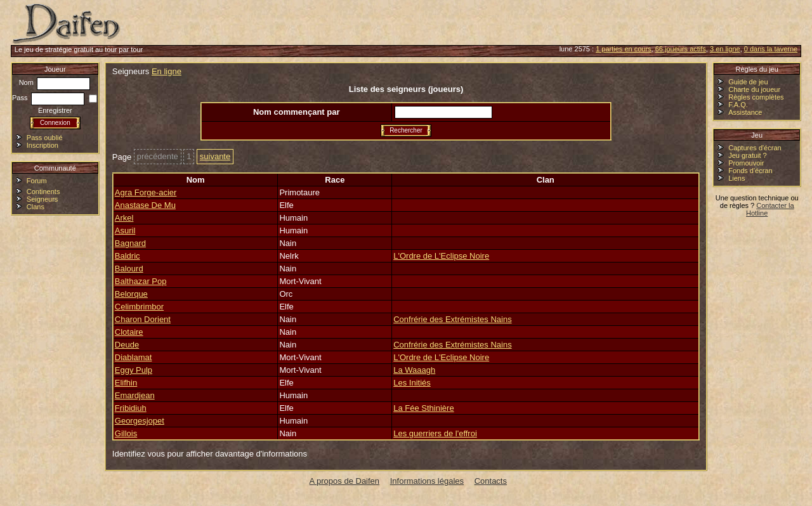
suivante (215, 156)
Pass (48, 98)
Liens (737, 178)
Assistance (745, 112)
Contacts (491, 481)
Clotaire (129, 332)
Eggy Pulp (134, 370)
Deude (127, 345)
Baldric (128, 256)
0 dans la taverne (771, 49)
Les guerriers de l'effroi (435, 433)
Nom (55, 82)
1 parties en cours (623, 49)
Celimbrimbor (139, 307)
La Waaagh (414, 370)
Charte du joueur (754, 89)
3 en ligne (725, 49)
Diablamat (134, 357)
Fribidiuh (131, 408)
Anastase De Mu (145, 205)
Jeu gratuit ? (748, 155)
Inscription (43, 145)
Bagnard (130, 243)
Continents (43, 191)
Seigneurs (43, 199)
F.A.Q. (738, 105)
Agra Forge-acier (146, 192)
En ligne (167, 71)
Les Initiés (412, 383)
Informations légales (427, 481)
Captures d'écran (755, 148)
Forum (37, 181)
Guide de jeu (748, 82)
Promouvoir (746, 163)
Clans (36, 207)
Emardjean (135, 395)
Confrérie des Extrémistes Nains (452, 319)
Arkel (124, 218)
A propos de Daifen (345, 481)
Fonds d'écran (750, 171)
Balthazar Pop (141, 281)
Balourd (129, 269)
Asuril (125, 230)
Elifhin (126, 383)
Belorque (131, 294)
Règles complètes (756, 97)
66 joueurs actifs (681, 49)
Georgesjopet (140, 421)
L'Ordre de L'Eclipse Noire (441, 256)
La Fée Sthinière (423, 408)
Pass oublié (45, 138)
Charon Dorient (143, 319)
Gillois (126, 433)
